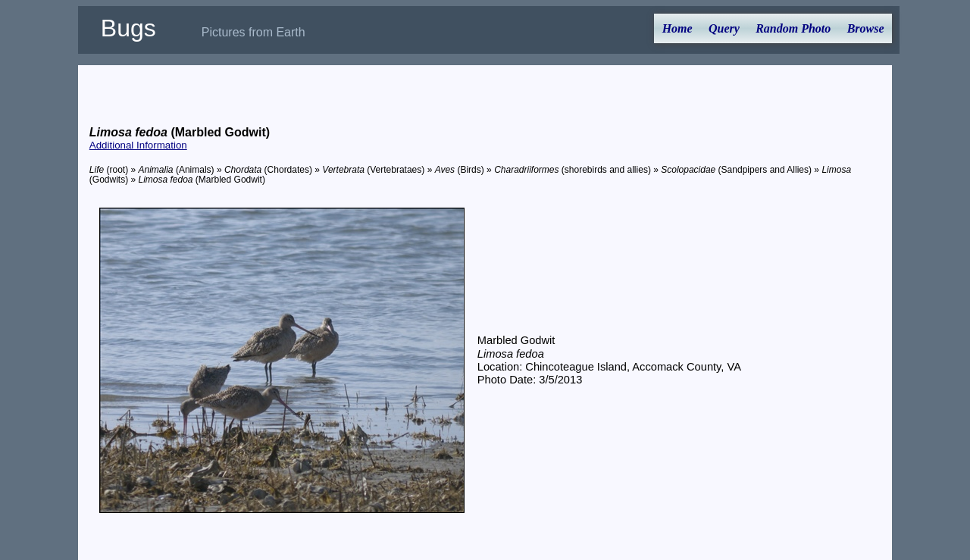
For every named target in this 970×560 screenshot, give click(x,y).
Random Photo (793, 28)
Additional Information (138, 145)
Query (724, 28)
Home (677, 28)
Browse (866, 28)
